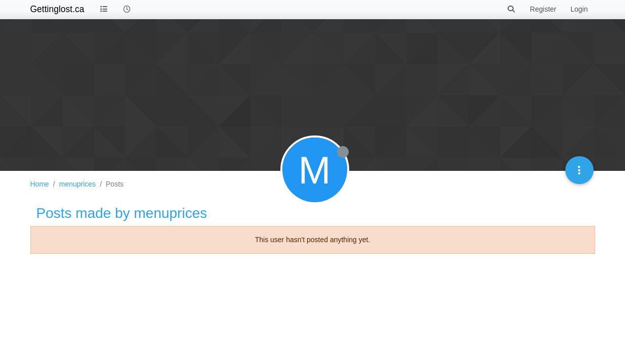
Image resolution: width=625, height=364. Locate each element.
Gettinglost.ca (57, 9)
